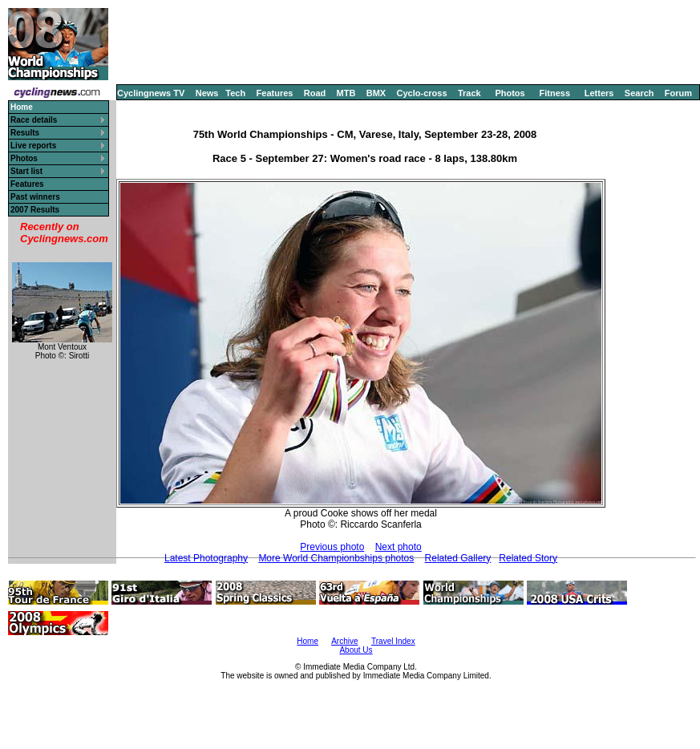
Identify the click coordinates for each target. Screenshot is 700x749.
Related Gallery (458, 558)
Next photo (399, 547)
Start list (26, 171)
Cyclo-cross (422, 93)
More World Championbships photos (336, 558)
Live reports (33, 146)
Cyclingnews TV (151, 93)
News (207, 93)
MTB (346, 93)
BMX (376, 93)
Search (639, 93)
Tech (235, 93)
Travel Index (393, 641)
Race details (34, 120)
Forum (678, 93)
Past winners (35, 197)
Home (308, 641)
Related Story (528, 558)
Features (275, 93)
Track (469, 93)
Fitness (554, 93)
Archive (344, 641)
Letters (599, 93)
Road (315, 93)
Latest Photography (206, 558)
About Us (356, 650)
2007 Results (35, 210)
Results (25, 133)
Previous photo (332, 547)
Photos (510, 93)
